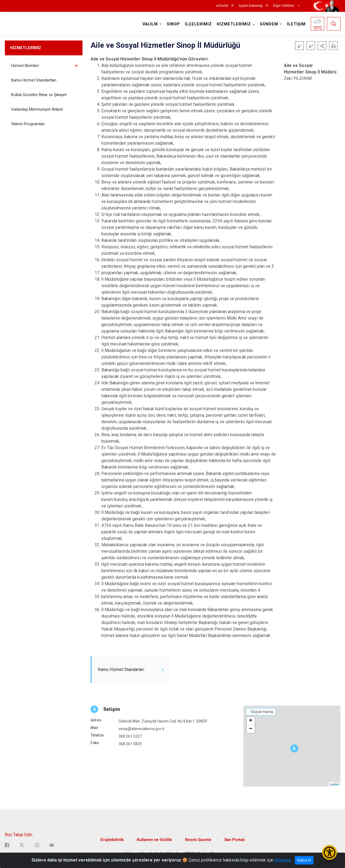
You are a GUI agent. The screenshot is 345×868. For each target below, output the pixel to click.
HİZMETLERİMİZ (26, 48)
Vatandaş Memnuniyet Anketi (37, 109)
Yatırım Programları (28, 124)
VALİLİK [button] (150, 24)
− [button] (251, 729)
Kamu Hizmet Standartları (34, 80)
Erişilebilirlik (112, 840)
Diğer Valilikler (284, 6)
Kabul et (304, 860)
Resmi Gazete (198, 840)
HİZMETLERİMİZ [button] (234, 24)
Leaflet (334, 784)
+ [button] (251, 721)
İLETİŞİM (296, 24)
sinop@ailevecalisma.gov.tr (142, 729)
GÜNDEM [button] (269, 24)
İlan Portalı (235, 840)
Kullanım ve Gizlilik (154, 840)
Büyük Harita (262, 712)
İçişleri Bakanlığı (251, 6)
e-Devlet (222, 6)
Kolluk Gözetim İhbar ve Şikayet (39, 95)
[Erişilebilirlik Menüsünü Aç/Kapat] (330, 852)
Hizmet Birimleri (25, 66)
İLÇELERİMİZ (198, 24)
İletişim (112, 709)
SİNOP (173, 24)
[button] (322, 46)
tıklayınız (283, 860)
